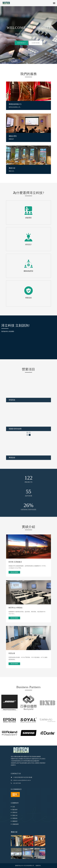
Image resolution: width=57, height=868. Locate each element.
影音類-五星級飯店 (15, 562)
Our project (21, 43)
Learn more (36, 43)
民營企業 (12, 653)
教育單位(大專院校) (15, 608)
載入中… (14, 343)
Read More (14, 572)
